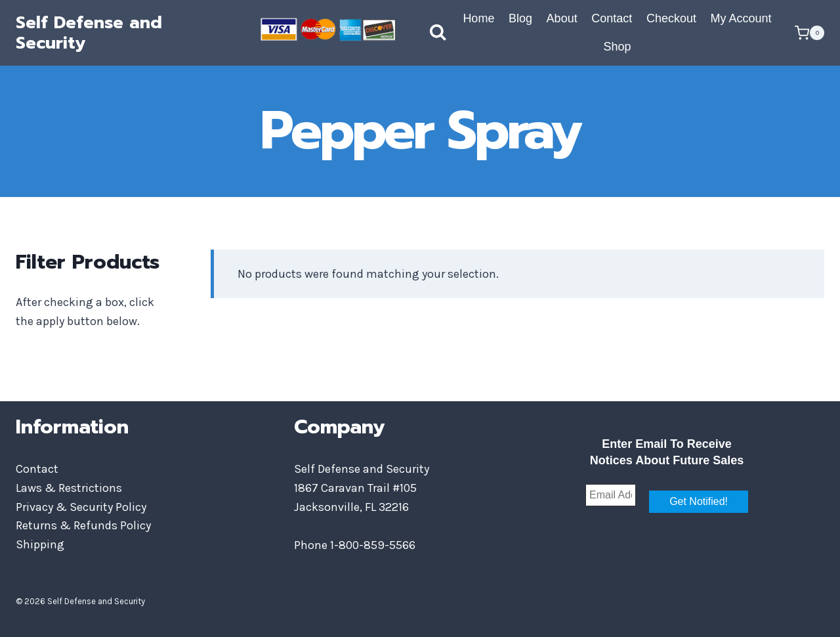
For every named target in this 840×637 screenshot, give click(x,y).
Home (478, 18)
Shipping (40, 544)
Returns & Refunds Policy (83, 525)
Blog (520, 18)
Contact (612, 18)
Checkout (671, 18)
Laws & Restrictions (69, 488)
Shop (617, 47)
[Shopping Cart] (809, 33)
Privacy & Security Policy (81, 507)
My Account (741, 18)
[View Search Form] (425, 33)
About (562, 18)
